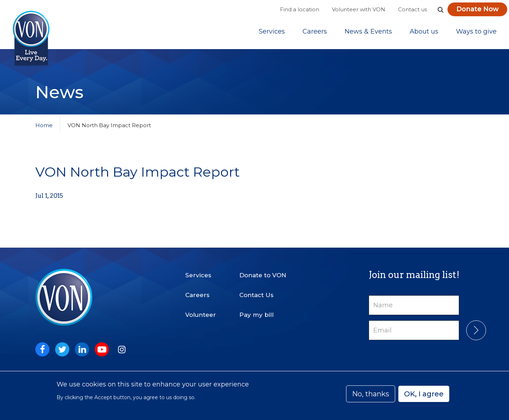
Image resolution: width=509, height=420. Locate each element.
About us (424, 31)
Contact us (413, 9)
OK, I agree (424, 394)
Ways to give (476, 31)
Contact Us (256, 295)
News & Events (368, 31)
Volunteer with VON (359, 9)
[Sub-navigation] (272, 31)
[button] (440, 10)
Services (272, 31)
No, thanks (371, 394)
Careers (315, 31)
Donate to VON (263, 275)
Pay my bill (256, 315)
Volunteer (201, 315)
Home (44, 125)
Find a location (300, 9)
